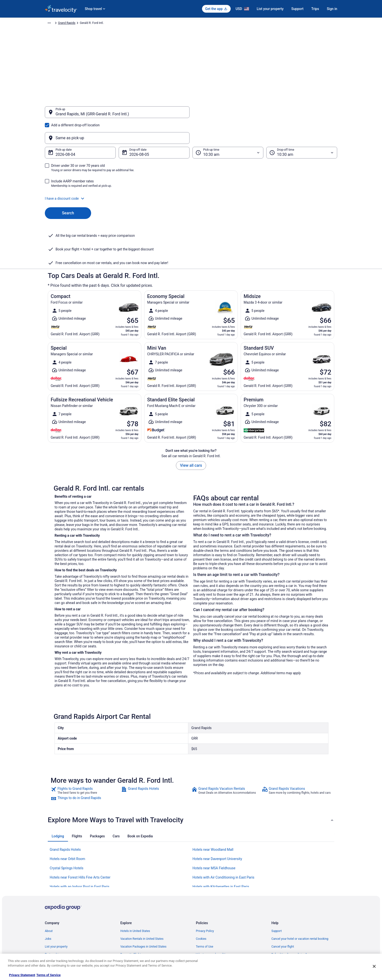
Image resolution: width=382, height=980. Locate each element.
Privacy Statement (22, 975)
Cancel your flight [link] (283, 899)
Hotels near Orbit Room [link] (67, 811)
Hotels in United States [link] (135, 883)
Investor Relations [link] (57, 922)
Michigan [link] (154, 24)
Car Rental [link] (76, 24)
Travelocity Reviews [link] (133, 922)
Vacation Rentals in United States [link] (142, 891)
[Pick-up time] (228, 129)
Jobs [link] (48, 891)
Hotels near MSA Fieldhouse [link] (214, 820)
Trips (315, 9)
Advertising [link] (52, 938)
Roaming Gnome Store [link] (59, 930)
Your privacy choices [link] (209, 922)
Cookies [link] (201, 891)
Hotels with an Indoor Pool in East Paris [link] (80, 839)
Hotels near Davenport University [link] (217, 811)
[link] (85, 743)
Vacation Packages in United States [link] (143, 899)
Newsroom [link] (52, 914)
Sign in (332, 9)
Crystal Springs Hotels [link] (67, 820)
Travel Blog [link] (128, 946)
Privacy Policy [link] (205, 883)
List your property (270, 9)
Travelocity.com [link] (55, 24)
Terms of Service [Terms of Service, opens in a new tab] (48, 975)
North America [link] (97, 24)
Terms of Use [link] (205, 899)
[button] (191, 175)
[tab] (58, 788)
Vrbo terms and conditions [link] (213, 907)
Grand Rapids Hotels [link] (65, 802)
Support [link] (277, 883)
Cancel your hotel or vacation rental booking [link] (300, 891)
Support (297, 9)
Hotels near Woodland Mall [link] (213, 802)
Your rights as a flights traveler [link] (291, 922)
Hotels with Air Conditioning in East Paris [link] (223, 830)
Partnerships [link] (53, 907)
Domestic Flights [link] (131, 907)
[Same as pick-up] (265, 115)
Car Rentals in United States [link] (138, 914)
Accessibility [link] (204, 914)
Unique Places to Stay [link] (134, 938)
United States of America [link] (127, 24)
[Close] (374, 966)
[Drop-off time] (302, 129)
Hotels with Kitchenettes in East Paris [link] (221, 839)
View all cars (191, 418)
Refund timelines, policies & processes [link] (296, 907)
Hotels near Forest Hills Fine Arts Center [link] (80, 830)
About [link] (49, 883)
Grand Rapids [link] (173, 24)
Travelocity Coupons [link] (134, 930)
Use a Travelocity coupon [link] (288, 914)
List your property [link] (56, 899)
